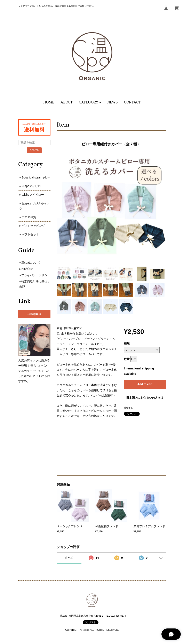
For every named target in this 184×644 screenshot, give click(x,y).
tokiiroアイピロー (33, 195)
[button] (90, 103)
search (34, 150)
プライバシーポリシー (36, 275)
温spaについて (31, 263)
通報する (128, 408)
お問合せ (27, 269)
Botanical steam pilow (36, 177)
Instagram (34, 314)
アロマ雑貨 (29, 217)
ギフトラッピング (33, 226)
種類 (127, 343)
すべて (69, 558)
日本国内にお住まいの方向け (145, 398)
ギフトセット (30, 234)
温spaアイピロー (33, 186)
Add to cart (145, 384)
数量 (127, 359)
